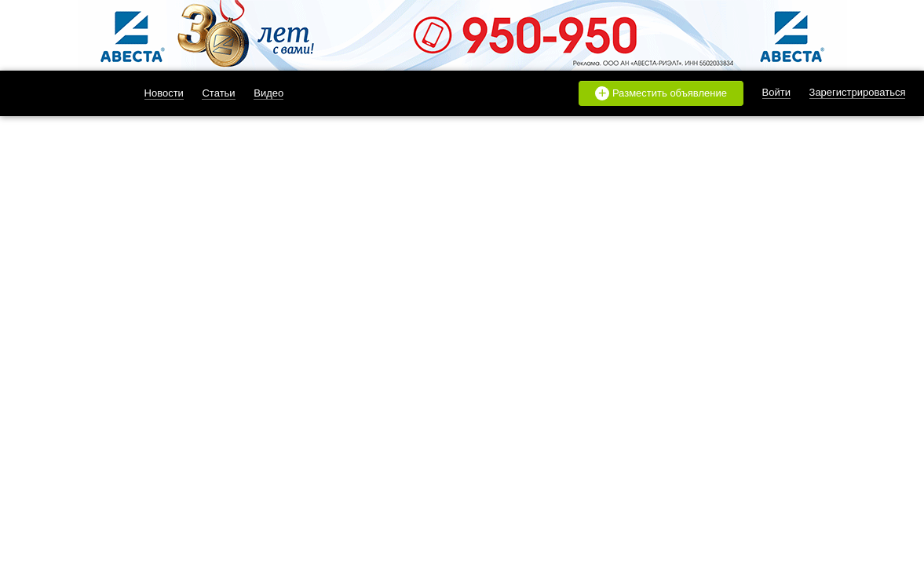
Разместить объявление (661, 93)
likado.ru (62, 93)
